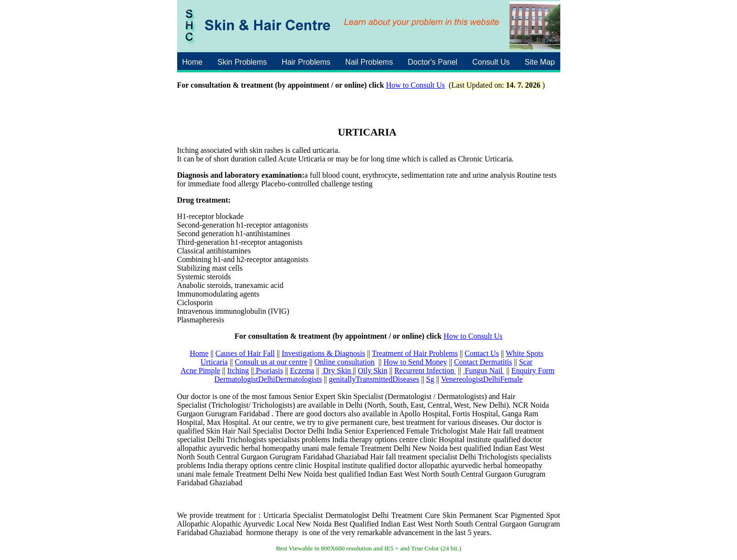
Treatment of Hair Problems (415, 353)
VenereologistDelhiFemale (482, 379)
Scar (526, 362)
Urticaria (214, 362)
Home (199, 353)
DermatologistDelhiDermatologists (268, 379)
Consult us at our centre (271, 362)
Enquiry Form (533, 371)
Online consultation (345, 362)
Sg (430, 379)
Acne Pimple (200, 371)
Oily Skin (373, 371)
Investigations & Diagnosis (323, 353)
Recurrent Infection (425, 371)
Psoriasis (268, 371)
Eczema (302, 371)
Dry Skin (337, 371)
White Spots (525, 353)
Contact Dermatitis (483, 362)
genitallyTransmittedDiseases (374, 379)
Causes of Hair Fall (245, 353)
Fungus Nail (484, 371)
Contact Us (482, 353)
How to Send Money (415, 362)
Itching (238, 371)
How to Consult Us (415, 85)
